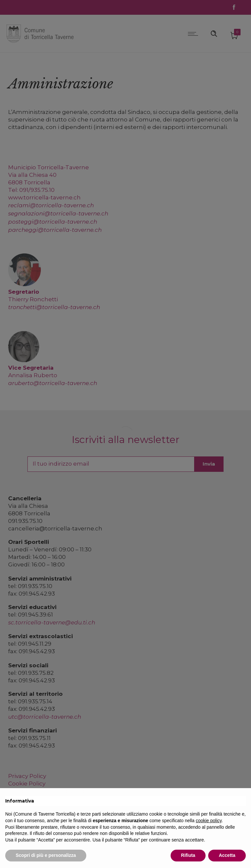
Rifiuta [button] (188, 855)
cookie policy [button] (209, 821)
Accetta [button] (227, 855)
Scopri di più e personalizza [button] (46, 855)
